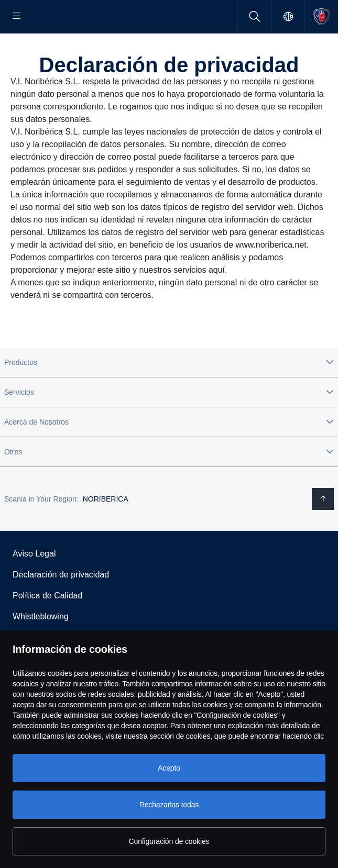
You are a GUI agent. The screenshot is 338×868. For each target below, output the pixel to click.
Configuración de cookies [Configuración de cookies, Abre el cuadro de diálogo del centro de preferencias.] (169, 841)
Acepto (169, 768)
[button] (169, 396)
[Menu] (17, 16)
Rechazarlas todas (169, 805)
